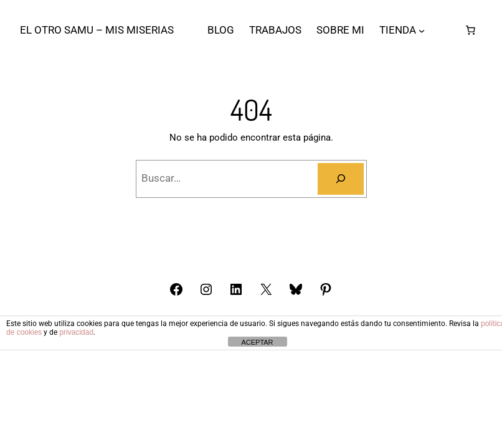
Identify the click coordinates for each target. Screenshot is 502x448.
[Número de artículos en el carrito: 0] (470, 30)
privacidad (76, 332)
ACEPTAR (257, 342)
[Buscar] (341, 179)
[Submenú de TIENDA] (422, 30)
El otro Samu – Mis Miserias (97, 30)
